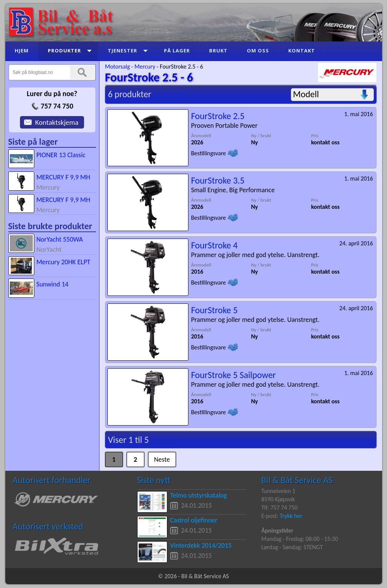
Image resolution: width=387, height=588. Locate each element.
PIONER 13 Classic (61, 155)
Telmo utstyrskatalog (199, 495)
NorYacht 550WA (60, 239)
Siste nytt (154, 480)
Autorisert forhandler (52, 480)
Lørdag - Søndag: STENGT (292, 547)
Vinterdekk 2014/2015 (201, 545)
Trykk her (291, 516)
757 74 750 (57, 106)
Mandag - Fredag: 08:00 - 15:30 (300, 539)
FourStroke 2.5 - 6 (181, 67)
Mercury (145, 67)
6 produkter (130, 94)
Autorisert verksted (48, 526)
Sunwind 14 (52, 284)
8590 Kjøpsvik (278, 499)
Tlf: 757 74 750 (280, 508)
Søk (82, 72)
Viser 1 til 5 (128, 440)
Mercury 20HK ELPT (63, 262)
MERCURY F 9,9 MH (63, 177)
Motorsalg (118, 67)
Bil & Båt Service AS (297, 480)
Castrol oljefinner (194, 520)
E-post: (271, 516)
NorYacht (49, 250)
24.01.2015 (196, 505)
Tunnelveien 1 (278, 491)
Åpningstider (278, 531)
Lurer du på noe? (52, 94)
